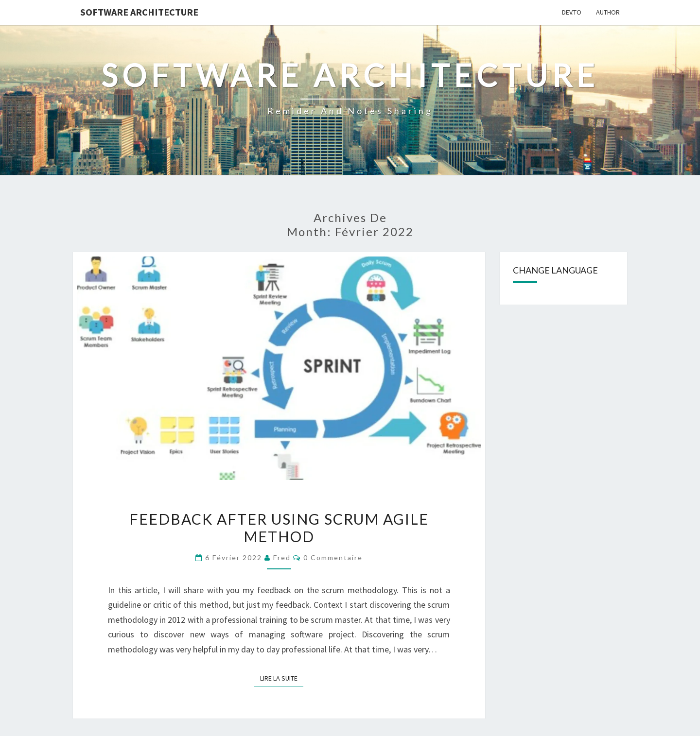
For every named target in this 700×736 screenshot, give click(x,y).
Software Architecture (139, 12)
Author (608, 12)
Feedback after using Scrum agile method (279, 528)
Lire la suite (282, 678)
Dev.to (572, 12)
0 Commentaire (333, 557)
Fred (282, 557)
